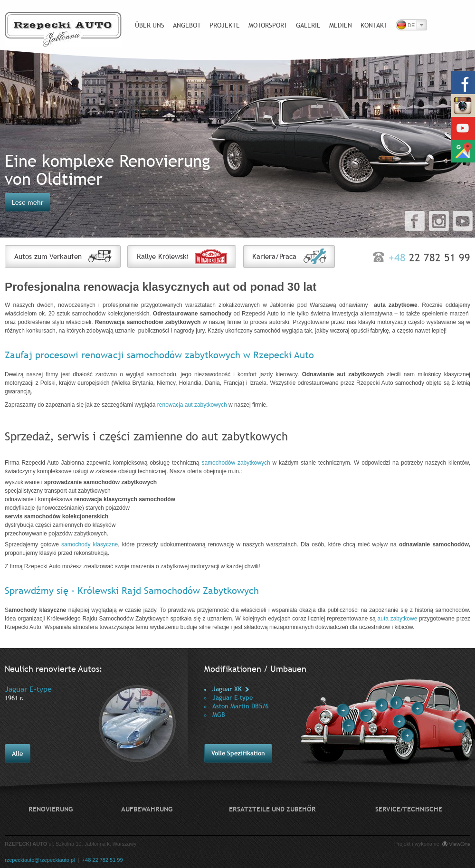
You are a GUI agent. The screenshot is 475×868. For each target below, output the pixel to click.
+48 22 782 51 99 (103, 860)
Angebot (187, 25)
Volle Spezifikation (238, 753)
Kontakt (374, 25)
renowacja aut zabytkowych (192, 405)
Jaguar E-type (233, 698)
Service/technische (409, 809)
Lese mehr (28, 202)
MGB (219, 715)
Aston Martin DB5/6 (241, 706)
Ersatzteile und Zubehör (272, 809)
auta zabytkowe (398, 619)
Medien (341, 25)
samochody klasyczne (90, 544)
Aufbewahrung (147, 809)
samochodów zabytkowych (236, 463)
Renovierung (51, 809)
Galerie (308, 25)
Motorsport (268, 25)
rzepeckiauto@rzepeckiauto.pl (40, 860)
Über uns (150, 25)
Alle (18, 754)
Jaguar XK (227, 689)
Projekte (225, 25)
